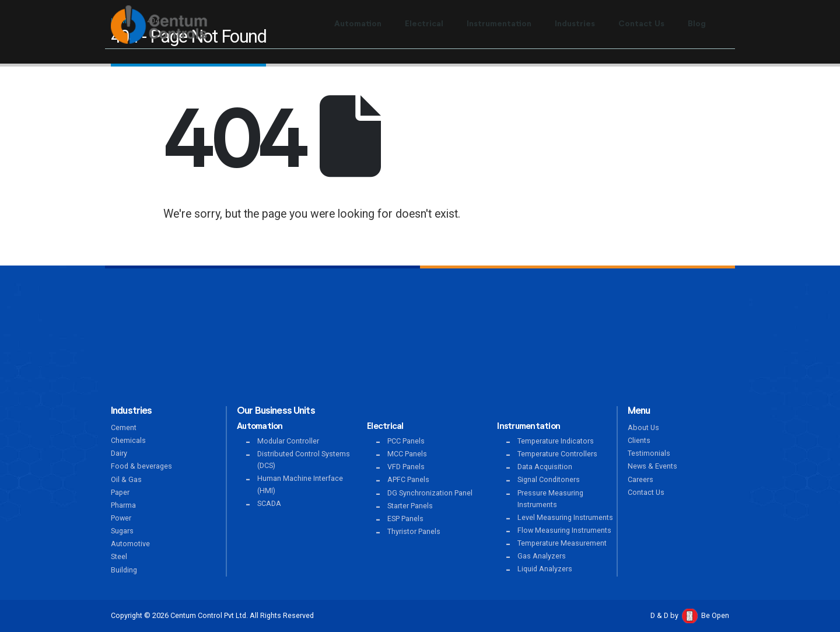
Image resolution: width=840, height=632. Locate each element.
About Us (643, 427)
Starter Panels (410, 506)
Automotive (130, 544)
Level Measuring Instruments (565, 517)
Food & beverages (141, 466)
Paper (120, 492)
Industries (575, 24)
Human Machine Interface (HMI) (300, 484)
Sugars (122, 531)
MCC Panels (407, 454)
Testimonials (649, 453)
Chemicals (128, 440)
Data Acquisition (545, 467)
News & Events (652, 466)
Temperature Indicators (556, 441)
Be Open (715, 615)
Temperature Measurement (562, 543)
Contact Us (641, 24)
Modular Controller (288, 441)
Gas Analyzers (542, 556)
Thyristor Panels (414, 531)
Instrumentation (499, 24)
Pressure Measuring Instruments (550, 499)
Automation (358, 24)
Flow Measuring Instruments (564, 530)
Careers (640, 479)
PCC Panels (406, 441)
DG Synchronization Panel (430, 493)
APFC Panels (408, 479)
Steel (119, 556)
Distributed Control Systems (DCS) (304, 460)
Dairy (119, 453)
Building (124, 570)
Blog (697, 24)
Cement (124, 427)
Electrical (424, 24)
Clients (639, 440)
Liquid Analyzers (545, 569)
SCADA (269, 503)
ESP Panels (405, 518)
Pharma (123, 505)
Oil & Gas (126, 479)
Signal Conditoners (549, 479)
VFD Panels (406, 467)
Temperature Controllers (557, 454)
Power (121, 518)
